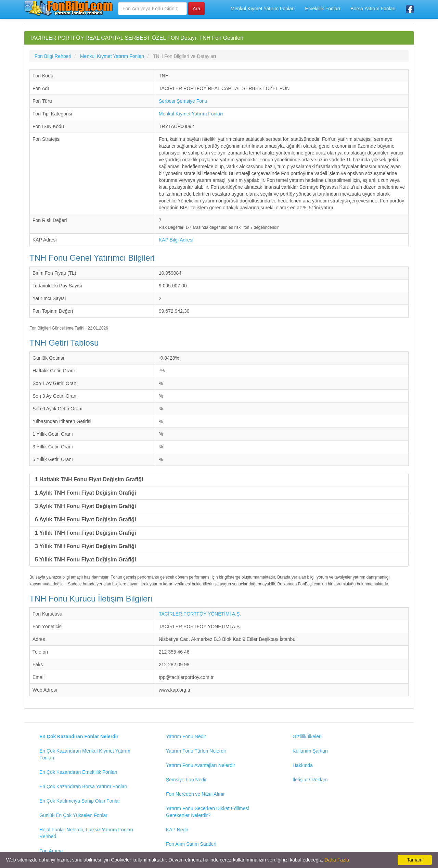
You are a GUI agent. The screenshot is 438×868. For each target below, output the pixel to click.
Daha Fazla (337, 860)
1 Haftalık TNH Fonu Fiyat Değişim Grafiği (89, 479)
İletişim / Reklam (310, 780)
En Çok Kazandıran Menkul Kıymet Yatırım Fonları (85, 754)
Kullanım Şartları (310, 751)
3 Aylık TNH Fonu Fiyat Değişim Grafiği (86, 506)
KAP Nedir (177, 830)
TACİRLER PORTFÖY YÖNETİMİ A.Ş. (200, 614)
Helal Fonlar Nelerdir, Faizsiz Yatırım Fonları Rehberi (86, 833)
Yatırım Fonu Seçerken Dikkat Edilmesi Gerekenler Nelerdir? (208, 812)
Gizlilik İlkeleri (307, 736)
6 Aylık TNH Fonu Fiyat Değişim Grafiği (86, 519)
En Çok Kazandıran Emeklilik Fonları (78, 772)
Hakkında (303, 765)
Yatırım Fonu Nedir (186, 736)
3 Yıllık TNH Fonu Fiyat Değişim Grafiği (86, 546)
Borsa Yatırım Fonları (373, 9)
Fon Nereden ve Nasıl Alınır (195, 794)
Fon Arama (51, 851)
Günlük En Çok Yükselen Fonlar (73, 815)
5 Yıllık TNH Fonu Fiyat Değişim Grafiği (86, 560)
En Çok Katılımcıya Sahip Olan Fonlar (80, 801)
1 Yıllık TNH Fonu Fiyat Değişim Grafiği (86, 533)
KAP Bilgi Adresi (176, 240)
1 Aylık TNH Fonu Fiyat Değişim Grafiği (86, 493)
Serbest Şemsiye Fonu (183, 101)
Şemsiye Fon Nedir (186, 780)
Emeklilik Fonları (323, 9)
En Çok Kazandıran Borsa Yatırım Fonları (83, 786)
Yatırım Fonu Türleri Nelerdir (196, 751)
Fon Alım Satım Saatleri (191, 844)
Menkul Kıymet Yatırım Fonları (263, 9)
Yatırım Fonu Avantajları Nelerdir (201, 765)
